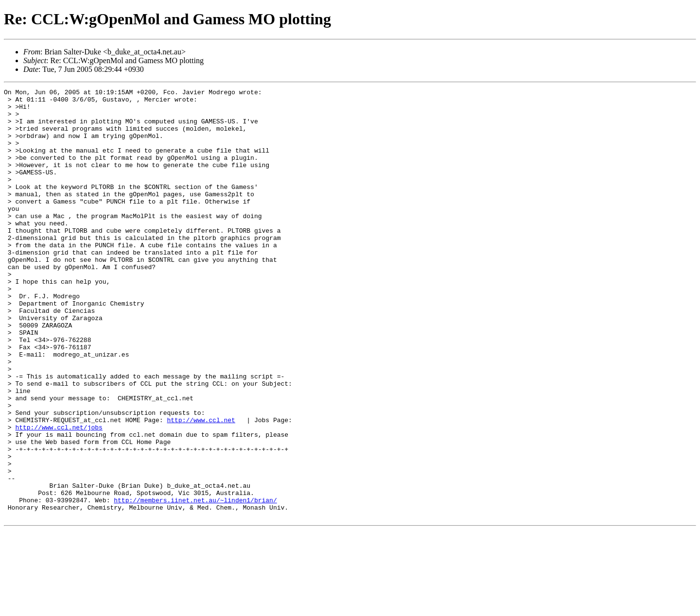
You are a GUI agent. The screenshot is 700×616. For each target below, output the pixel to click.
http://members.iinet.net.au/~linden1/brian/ (195, 583)
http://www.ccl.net (201, 487)
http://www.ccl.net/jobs (59, 496)
